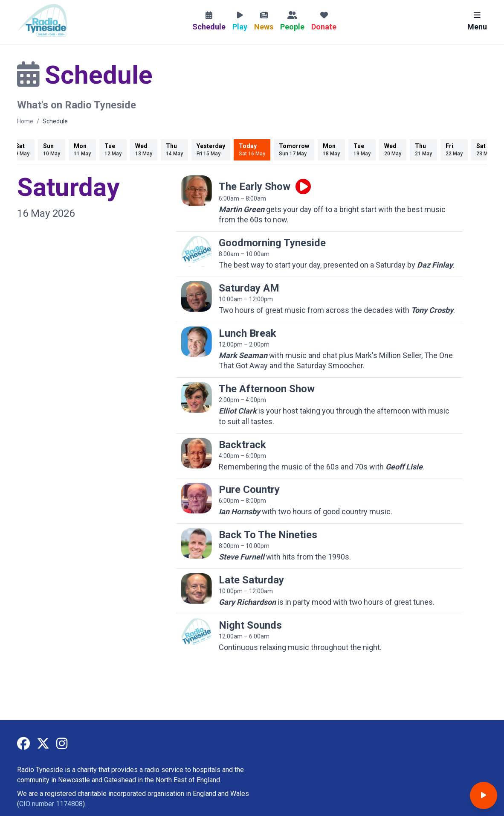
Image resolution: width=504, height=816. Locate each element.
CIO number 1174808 (51, 804)
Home (25, 121)
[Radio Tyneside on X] (43, 744)
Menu (477, 21)
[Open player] (484, 796)
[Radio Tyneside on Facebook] (23, 744)
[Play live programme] (303, 187)
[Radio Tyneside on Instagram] (62, 744)
